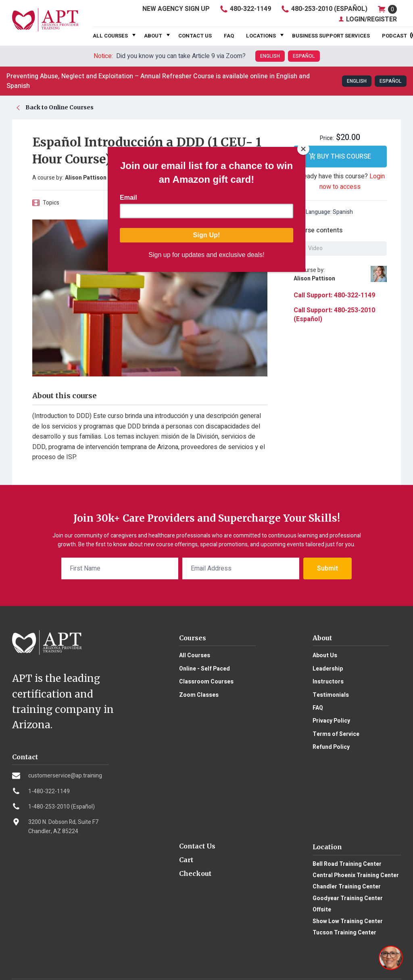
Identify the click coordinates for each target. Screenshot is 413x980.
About (153, 36)
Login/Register (367, 19)
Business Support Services (331, 36)
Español (304, 56)
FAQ (229, 36)
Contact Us (195, 36)
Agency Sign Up (176, 9)
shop (387, 9)
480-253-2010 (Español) (324, 9)
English (270, 56)
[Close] (303, 149)
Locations (261, 36)
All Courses (110, 36)
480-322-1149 (245, 9)
